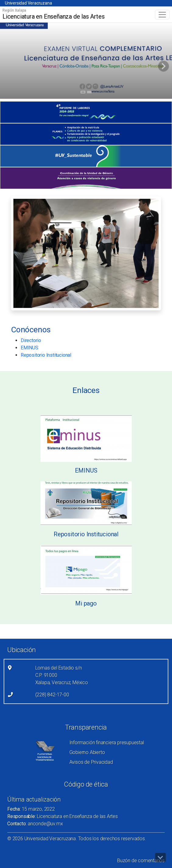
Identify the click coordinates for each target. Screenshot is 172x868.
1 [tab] (83, 93)
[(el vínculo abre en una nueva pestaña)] (86, 112)
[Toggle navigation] (162, 15)
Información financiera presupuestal (107, 743)
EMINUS (30, 348)
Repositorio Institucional (46, 355)
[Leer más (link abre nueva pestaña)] (86, 438)
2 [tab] (89, 93)
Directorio (31, 340)
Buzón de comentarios (141, 861)
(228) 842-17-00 (52, 695)
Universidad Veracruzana (28, 3)
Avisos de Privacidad (91, 762)
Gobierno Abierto (87, 752)
